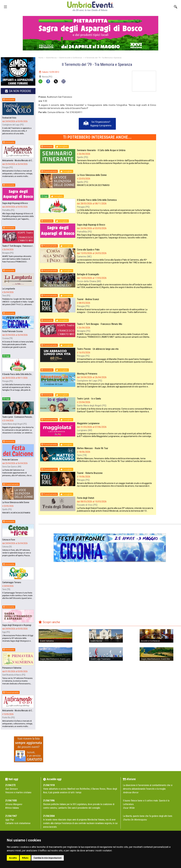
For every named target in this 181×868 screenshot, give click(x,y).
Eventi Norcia (51, 58)
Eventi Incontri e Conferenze (71, 58)
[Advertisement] (170, 80)
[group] (89, 33)
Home (41, 58)
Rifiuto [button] (25, 858)
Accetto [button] (13, 858)
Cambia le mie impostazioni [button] (48, 858)
